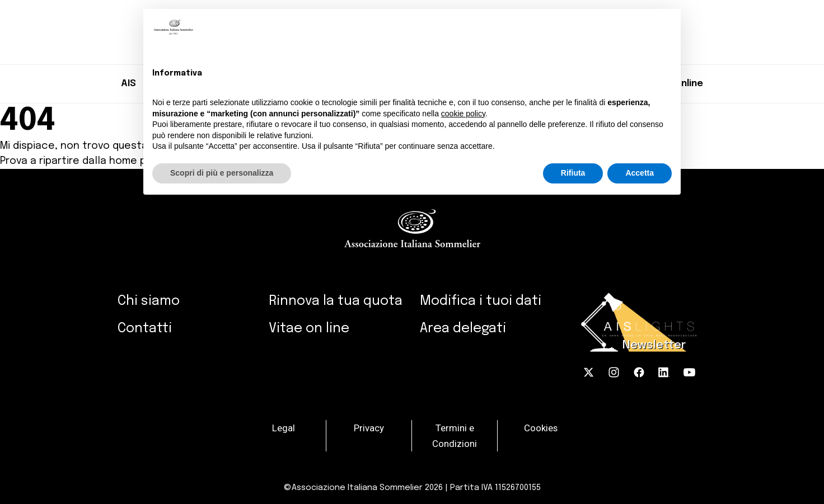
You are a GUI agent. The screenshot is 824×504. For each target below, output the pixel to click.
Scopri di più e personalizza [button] (222, 173)
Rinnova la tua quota (336, 301)
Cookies (541, 427)
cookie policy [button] (463, 114)
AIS (128, 84)
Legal (284, 427)
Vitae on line (309, 329)
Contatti (145, 329)
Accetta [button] (640, 173)
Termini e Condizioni (455, 435)
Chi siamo (149, 301)
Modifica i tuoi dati (481, 301)
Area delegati (463, 329)
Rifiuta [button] (573, 173)
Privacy (369, 427)
